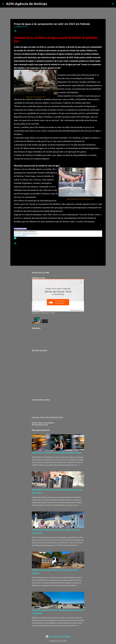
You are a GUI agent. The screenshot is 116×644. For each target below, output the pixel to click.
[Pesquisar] (50, 4)
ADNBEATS (36, 313)
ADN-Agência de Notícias (27, 4)
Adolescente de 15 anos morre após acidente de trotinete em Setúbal (57, 453)
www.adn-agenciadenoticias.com (26, 234)
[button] (15, 31)
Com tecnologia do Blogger (58, 636)
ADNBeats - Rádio (48, 313)
